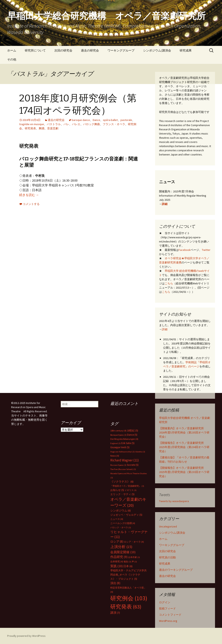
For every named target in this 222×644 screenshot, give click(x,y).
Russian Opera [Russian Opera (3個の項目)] (118, 465)
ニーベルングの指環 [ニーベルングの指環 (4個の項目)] (123, 523)
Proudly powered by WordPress (26, 636)
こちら (169, 283)
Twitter (206, 250)
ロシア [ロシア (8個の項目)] (117, 542)
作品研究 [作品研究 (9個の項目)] (119, 557)
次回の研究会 (63, 50)
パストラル (54, 124)
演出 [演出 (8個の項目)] (115, 583)
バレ (66, 124)
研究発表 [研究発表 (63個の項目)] (126, 607)
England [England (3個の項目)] (115, 443)
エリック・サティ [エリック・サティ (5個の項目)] (122, 494)
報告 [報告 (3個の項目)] (127, 562)
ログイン (165, 602)
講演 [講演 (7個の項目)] (115, 613)
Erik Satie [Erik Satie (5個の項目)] (128, 443)
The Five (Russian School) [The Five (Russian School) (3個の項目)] (123, 469)
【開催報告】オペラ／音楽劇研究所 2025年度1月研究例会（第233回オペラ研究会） (184, 472)
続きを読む (29, 195)
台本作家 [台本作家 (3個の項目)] (134, 557)
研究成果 (186, 50)
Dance (96, 120)
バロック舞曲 (92, 124)
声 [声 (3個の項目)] (134, 562)
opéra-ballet (110, 120)
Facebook (185, 250)
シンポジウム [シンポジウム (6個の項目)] (120, 510)
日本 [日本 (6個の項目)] (128, 566)
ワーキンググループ (121, 50)
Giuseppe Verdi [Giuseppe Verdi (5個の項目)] (120, 447)
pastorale (126, 120)
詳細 (165, 204)
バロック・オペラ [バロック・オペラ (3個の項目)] (121, 528)
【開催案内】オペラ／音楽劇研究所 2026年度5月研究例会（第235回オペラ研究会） (184, 432)
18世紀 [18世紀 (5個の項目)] (133, 431)
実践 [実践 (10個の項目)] (116, 566)
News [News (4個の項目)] (115, 456)
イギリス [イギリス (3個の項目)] (131, 490)
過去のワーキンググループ (176, 570)
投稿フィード (167, 608)
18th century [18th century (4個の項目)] (118, 431)
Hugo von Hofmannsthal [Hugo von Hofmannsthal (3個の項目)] (122, 452)
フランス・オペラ (114, 124)
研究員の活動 (167, 557)
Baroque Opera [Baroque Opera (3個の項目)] (118, 435)
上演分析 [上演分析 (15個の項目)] (121, 547)
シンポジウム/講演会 (157, 50)
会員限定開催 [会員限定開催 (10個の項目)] (123, 552)
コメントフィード (170, 615)
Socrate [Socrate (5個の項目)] (133, 465)
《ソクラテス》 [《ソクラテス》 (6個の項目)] (122, 482)
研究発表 (30, 128)
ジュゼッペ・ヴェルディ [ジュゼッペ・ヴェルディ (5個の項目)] (126, 515)
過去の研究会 (90, 50)
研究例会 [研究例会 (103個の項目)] (129, 598)
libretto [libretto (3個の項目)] (140, 452)
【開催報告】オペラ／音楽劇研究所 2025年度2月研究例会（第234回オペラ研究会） (184, 447)
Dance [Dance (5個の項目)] (132, 435)
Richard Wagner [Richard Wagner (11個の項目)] (125, 460)
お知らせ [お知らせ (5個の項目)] (117, 490)
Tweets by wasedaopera (174, 501)
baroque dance (81, 120)
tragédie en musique (32, 124)
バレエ (76, 124)
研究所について (35, 50)
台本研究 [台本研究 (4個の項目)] (117, 561)
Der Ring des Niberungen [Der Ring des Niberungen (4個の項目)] (124, 439)
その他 (12, 59)
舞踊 (42, 128)
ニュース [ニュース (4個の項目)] (117, 519)
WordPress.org (168, 621)
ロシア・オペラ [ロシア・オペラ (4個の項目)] (134, 542)
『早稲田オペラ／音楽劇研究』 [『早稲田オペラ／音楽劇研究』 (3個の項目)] (127, 486)
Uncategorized (168, 526)
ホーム (12, 50)
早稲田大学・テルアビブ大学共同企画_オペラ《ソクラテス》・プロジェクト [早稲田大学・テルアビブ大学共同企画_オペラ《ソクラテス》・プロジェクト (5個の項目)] (128, 575)
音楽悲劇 (53, 128)
